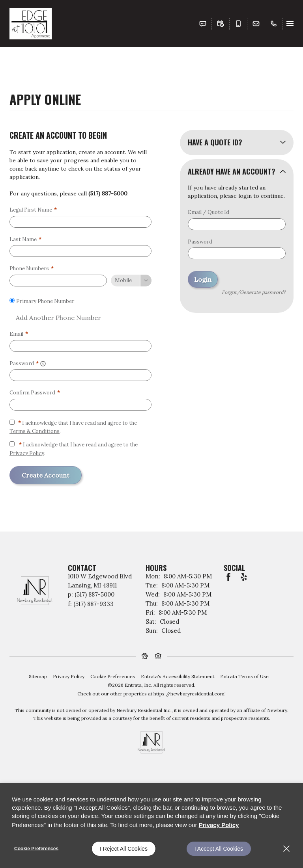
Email (19, 334)
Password (200, 242)
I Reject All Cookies (124, 849)
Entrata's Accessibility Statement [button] (178, 676)
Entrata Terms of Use (244, 676)
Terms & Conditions (35, 431)
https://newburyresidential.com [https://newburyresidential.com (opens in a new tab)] (189, 694)
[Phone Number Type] (131, 281)
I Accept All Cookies (219, 849)
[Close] (286, 849)
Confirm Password (35, 393)
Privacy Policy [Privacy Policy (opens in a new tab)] (27, 453)
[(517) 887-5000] (272, 24)
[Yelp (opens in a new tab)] (244, 577)
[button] (203, 24)
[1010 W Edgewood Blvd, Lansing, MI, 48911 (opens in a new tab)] (100, 581)
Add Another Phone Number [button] (55, 318)
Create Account (46, 475)
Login (203, 279)
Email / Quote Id (209, 212)
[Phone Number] (58, 281)
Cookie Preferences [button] (113, 676)
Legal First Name (33, 210)
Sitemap (38, 676)
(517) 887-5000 (108, 193)
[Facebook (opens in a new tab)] (228, 577)
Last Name (25, 239)
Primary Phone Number (45, 301)
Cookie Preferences (36, 849)
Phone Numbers (32, 269)
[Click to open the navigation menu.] (290, 24)
